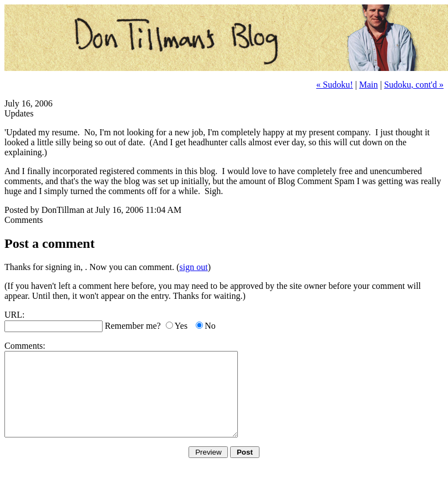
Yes (181, 326)
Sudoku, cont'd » (414, 85)
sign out (194, 267)
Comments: (25, 346)
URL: (14, 315)
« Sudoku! (334, 85)
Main (369, 85)
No (210, 326)
